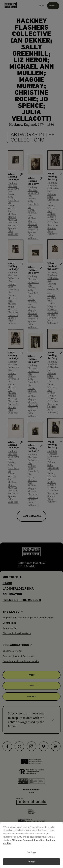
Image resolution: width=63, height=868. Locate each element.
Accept (31, 862)
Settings (31, 852)
